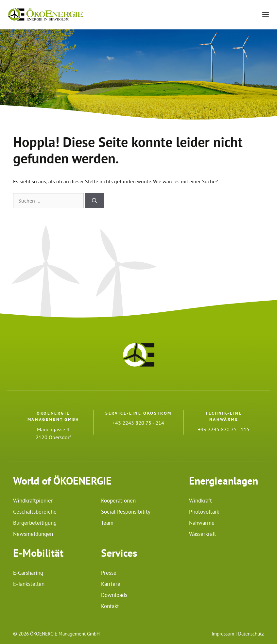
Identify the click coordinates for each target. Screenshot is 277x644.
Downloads (114, 595)
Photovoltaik (204, 512)
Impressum (223, 634)
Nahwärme (202, 523)
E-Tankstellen (29, 584)
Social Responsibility (126, 512)
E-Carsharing (28, 573)
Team (107, 523)
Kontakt (110, 606)
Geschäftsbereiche (35, 512)
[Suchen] (95, 201)
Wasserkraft (203, 534)
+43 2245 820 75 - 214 (138, 423)
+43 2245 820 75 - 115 (224, 429)
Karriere (111, 584)
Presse (109, 573)
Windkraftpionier (33, 501)
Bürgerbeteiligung (35, 523)
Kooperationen (118, 501)
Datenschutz (251, 634)
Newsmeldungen (33, 534)
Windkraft (200, 501)
